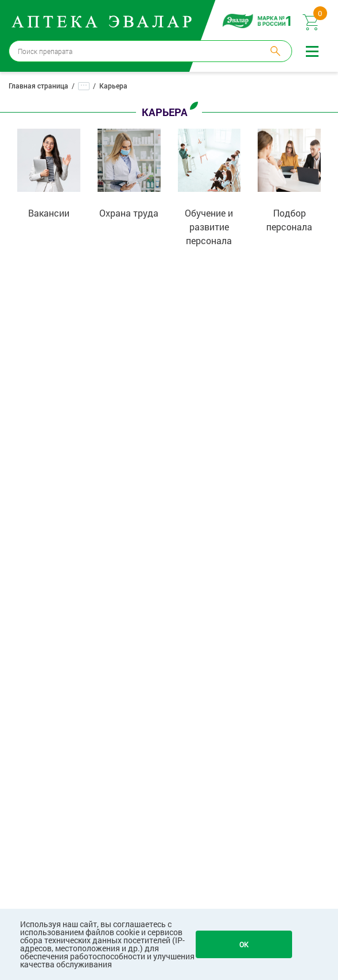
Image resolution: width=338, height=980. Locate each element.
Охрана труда (129, 213)
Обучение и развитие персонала (209, 227)
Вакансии (49, 213)
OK (244, 944)
